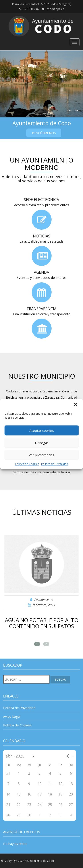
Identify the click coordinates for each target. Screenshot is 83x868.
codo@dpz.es (55, 9)
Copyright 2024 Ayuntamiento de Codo (29, 861)
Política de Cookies (27, 464)
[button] (76, 405)
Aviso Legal (12, 716)
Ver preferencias (41, 455)
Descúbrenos (44, 133)
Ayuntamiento (44, 599)
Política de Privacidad (55, 464)
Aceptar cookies (42, 430)
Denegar (42, 443)
